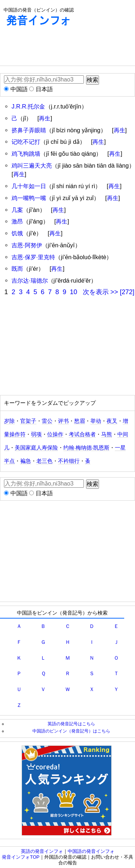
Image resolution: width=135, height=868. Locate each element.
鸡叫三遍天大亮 (32, 165)
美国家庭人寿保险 (36, 448)
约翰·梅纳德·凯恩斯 (86, 448)
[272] (127, 292)
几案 (17, 210)
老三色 (44, 461)
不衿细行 (69, 461)
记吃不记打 (26, 142)
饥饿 (17, 233)
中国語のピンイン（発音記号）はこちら (71, 731)
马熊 (107, 434)
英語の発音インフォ (42, 851)
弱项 (36, 434)
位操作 (55, 434)
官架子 (28, 421)
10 (73, 292)
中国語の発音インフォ (91, 851)
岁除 (9, 421)
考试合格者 (82, 434)
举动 (96, 421)
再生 (45, 118)
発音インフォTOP (21, 857)
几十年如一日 (29, 186)
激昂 (17, 221)
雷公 (47, 421)
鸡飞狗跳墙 (26, 154)
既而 (17, 269)
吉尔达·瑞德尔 (30, 280)
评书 (63, 421)
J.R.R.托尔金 (28, 106)
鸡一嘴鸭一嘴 (29, 198)
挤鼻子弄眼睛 (29, 130)
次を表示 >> (100, 292)
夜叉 (112, 421)
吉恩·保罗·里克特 (33, 257)
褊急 (26, 461)
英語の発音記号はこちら (71, 724)
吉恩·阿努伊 (27, 245)
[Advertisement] (58, 48)
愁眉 (80, 421)
